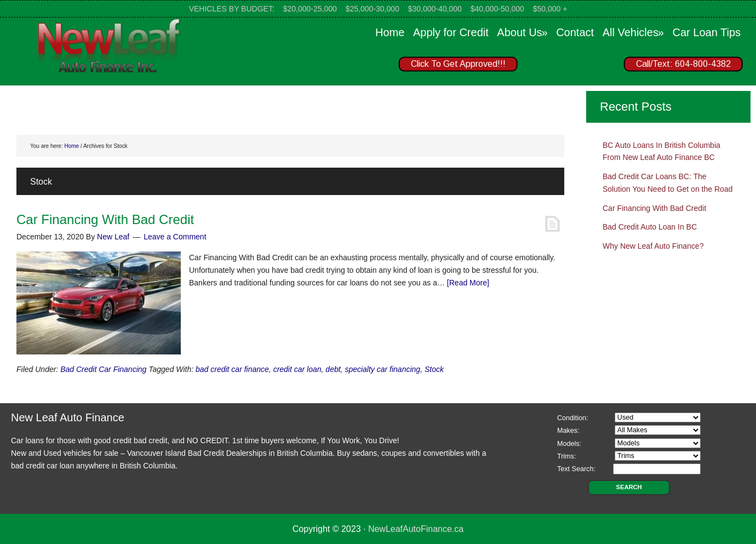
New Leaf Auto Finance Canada (110, 45)
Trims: (567, 456)
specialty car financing (382, 369)
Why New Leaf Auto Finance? (653, 246)
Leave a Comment (175, 237)
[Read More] (468, 283)
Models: (569, 444)
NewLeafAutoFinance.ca (416, 529)
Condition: (573, 418)
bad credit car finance (232, 369)
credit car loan (297, 369)
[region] (564, 66)
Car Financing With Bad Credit (105, 219)
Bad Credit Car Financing (103, 369)
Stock (434, 369)
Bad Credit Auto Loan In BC (650, 227)
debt (333, 369)
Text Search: (576, 469)
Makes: (568, 431)
